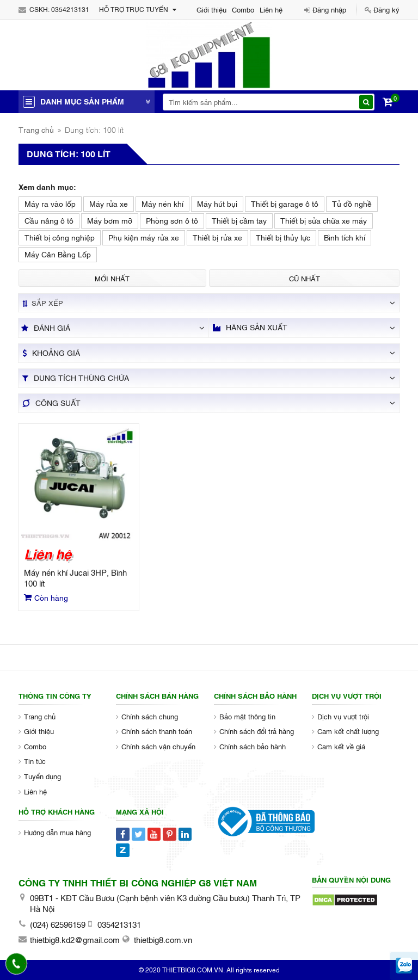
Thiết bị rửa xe (217, 237)
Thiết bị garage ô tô (285, 203)
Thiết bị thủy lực (283, 237)
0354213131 (70, 9)
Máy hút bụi (217, 203)
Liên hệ (271, 9)
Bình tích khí (345, 237)
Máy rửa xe (109, 203)
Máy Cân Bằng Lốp (58, 254)
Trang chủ (36, 129)
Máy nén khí (162, 203)
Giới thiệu (211, 9)
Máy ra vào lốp (50, 203)
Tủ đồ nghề (352, 203)
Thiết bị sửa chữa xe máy (324, 220)
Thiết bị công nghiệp (60, 237)
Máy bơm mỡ (110, 220)
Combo (243, 9)
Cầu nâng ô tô (49, 220)
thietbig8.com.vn (163, 939)
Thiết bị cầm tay (239, 220)
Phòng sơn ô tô (172, 220)
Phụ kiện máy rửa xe (144, 237)
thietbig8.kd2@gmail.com (75, 939)
